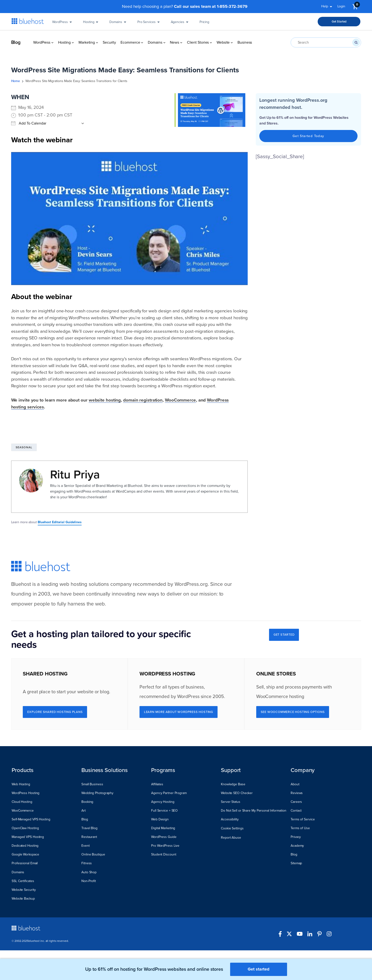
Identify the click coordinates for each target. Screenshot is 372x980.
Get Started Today (308, 136)
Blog (16, 42)
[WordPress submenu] (52, 42)
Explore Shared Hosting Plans (55, 712)
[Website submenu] (232, 42)
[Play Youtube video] (130, 219)
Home (16, 81)
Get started (259, 969)
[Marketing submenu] (97, 42)
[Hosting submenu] (73, 42)
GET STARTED (284, 635)
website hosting (105, 400)
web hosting (73, 584)
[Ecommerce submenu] (142, 42)
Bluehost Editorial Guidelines (60, 522)
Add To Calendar (29, 123)
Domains (119, 23)
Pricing (204, 24)
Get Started (339, 22)
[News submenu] (181, 42)
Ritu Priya (75, 475)
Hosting (91, 23)
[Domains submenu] (164, 42)
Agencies (180, 23)
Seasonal (24, 447)
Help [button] (328, 7)
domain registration (143, 400)
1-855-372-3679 (232, 6)
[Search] (356, 42)
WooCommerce (180, 400)
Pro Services (149, 23)
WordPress (63, 23)
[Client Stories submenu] (211, 42)
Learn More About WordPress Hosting (179, 712)
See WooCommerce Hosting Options (293, 712)
